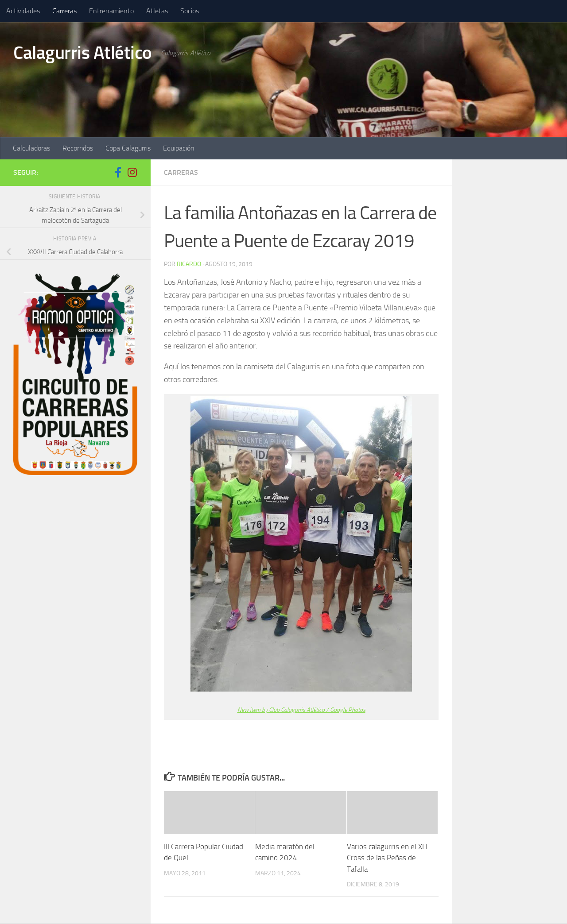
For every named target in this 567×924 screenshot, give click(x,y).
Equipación (179, 148)
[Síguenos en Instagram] (132, 172)
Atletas (157, 11)
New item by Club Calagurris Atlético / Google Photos (301, 710)
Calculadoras (31, 148)
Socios (190, 11)
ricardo (189, 264)
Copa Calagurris (128, 148)
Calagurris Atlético (84, 53)
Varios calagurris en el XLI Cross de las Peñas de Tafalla (387, 857)
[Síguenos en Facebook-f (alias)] (118, 172)
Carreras (64, 11)
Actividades (23, 11)
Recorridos (78, 148)
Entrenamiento (111, 11)
